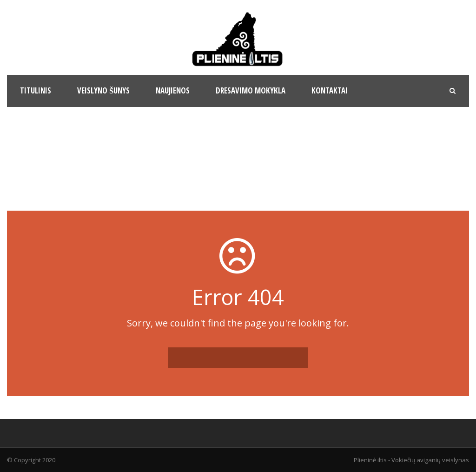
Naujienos (173, 90)
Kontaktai (330, 90)
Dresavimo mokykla (251, 90)
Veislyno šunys (103, 90)
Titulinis (36, 90)
